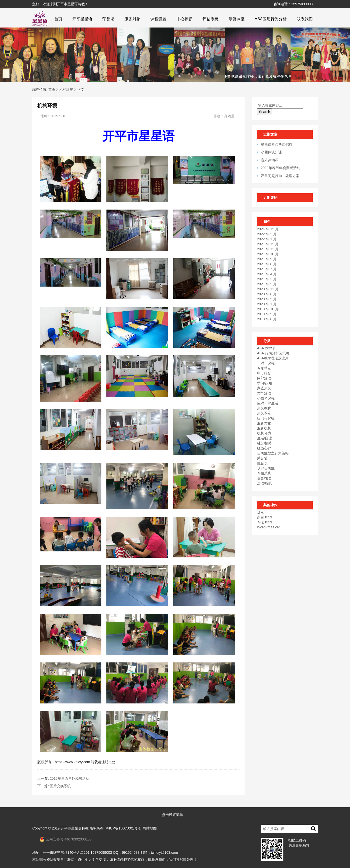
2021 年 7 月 (267, 269)
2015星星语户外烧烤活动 (69, 778)
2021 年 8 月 (267, 264)
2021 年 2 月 (267, 284)
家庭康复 (264, 388)
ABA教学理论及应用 (273, 358)
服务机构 (264, 428)
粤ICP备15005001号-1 (123, 828)
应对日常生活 (268, 403)
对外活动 (264, 393)
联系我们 (305, 19)
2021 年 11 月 (268, 249)
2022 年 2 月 (267, 234)
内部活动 (264, 378)
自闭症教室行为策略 (273, 453)
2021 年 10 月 (268, 254)
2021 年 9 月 (267, 259)
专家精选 (264, 368)
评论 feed (265, 522)
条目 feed (265, 517)
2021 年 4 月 (267, 274)
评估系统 (211, 19)
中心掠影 (185, 19)
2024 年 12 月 (268, 229)
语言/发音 (265, 478)
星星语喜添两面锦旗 (277, 144)
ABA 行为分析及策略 (273, 353)
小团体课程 (266, 398)
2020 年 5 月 (267, 299)
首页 (58, 19)
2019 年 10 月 (268, 309)
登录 (261, 512)
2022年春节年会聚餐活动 (281, 168)
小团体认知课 (271, 152)
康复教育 (264, 408)
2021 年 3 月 (267, 279)
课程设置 (158, 19)
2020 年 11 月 (268, 289)
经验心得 (264, 448)
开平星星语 (82, 19)
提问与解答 (266, 418)
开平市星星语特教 (75, 828)
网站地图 (150, 828)
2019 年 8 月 (267, 319)
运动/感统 (265, 483)
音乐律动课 (270, 160)
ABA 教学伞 (266, 348)
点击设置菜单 (172, 815)
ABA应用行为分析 (271, 19)
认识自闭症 (266, 468)
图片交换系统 (60, 786)
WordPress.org (269, 527)
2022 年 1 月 (267, 239)
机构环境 (66, 90)
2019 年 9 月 (267, 314)
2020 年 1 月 (267, 304)
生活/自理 (265, 438)
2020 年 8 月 (267, 294)
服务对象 (132, 19)
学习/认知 (265, 383)
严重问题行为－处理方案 (280, 176)
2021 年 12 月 (268, 244)
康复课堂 (237, 19)
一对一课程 (266, 363)
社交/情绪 (265, 443)
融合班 (262, 463)
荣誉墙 (108, 19)
